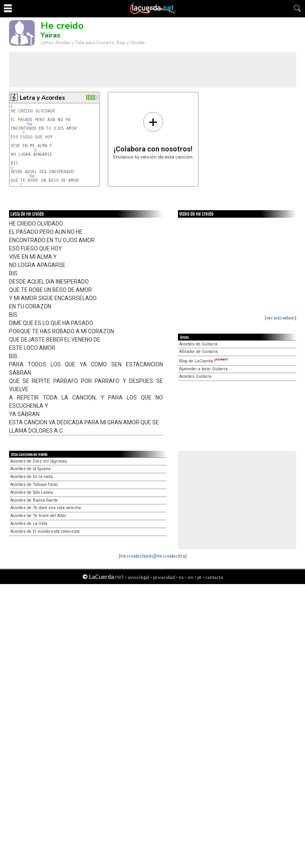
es (181, 577)
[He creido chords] (137, 556)
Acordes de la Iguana (30, 469)
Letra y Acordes (42, 98)
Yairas (51, 35)
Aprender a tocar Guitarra (203, 369)
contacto (214, 577)
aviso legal (138, 577)
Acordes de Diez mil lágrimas (39, 461)
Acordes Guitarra (195, 376)
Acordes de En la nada (32, 477)
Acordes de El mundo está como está (45, 531)
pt (199, 577)
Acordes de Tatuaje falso (34, 484)
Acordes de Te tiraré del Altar (38, 516)
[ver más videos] (281, 318)
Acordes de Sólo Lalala (32, 492)
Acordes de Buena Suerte (34, 500)
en (191, 577)
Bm (30, 124)
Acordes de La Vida (29, 524)
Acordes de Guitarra (198, 344)
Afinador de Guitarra (198, 352)
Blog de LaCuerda (204, 361)
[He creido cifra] (171, 556)
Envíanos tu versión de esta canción (153, 135)
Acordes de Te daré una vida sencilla (46, 508)
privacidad (164, 577)
